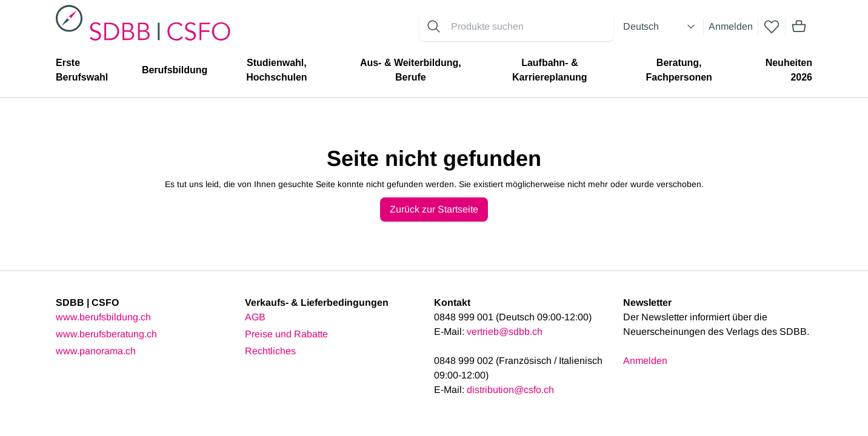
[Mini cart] (799, 27)
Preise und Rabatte (286, 334)
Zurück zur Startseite (434, 209)
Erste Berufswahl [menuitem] (82, 70)
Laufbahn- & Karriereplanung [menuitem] (550, 70)
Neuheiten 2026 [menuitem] (789, 70)
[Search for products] (530, 27)
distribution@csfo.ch (510, 390)
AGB (255, 317)
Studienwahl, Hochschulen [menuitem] (276, 70)
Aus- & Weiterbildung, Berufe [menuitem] (411, 70)
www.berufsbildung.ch (103, 317)
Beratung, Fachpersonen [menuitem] (679, 70)
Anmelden (731, 26)
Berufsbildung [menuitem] (175, 70)
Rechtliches (270, 351)
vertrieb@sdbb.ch (505, 332)
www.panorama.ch (96, 351)
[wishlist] (772, 27)
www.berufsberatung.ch (106, 334)
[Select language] (661, 27)
